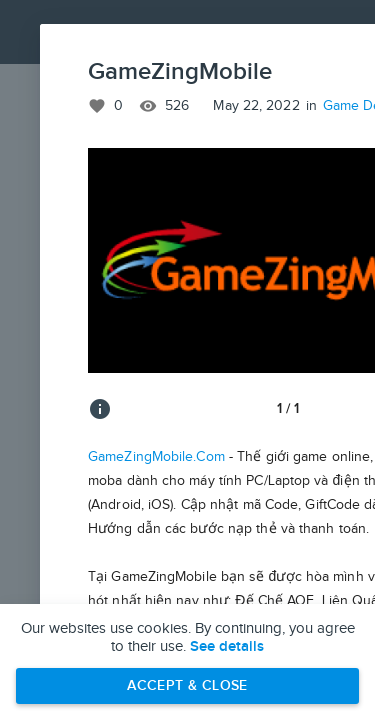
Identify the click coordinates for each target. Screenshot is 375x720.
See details (227, 647)
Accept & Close (187, 685)
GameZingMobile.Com (156, 457)
